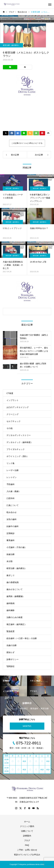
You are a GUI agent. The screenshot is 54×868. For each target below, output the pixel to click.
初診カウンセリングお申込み (27, 855)
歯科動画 (11, 603)
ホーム (27, 822)
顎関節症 (11, 666)
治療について (27, 831)
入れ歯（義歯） (14, 491)
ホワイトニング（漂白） (18, 456)
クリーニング (13, 414)
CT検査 (10, 393)
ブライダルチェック (16, 449)
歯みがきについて (15, 589)
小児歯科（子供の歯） (17, 547)
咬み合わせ (12, 512)
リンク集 (11, 463)
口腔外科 (11, 498)
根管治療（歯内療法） (12, 45)
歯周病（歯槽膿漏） (16, 596)
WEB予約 (27, 726)
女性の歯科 (12, 519)
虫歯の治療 (12, 645)
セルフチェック (14, 421)
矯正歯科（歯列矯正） (17, 624)
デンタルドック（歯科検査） (20, 442)
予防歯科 (11, 484)
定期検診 (11, 533)
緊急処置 (11, 631)
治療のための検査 (15, 617)
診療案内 (27, 836)
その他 (10, 428)
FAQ (27, 845)
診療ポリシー (13, 659)
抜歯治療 (11, 554)
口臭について (13, 505)
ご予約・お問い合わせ (27, 850)
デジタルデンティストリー (19, 435)
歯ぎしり (11, 575)
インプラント (13, 400)
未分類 (10, 561)
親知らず (11, 652)
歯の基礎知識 (13, 582)
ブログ (27, 840)
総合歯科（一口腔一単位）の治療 (22, 638)
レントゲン (12, 477)
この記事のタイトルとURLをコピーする (27, 143)
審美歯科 (11, 540)
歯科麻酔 (11, 610)
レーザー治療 (13, 470)
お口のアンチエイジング (18, 407)
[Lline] (10, 67)
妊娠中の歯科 (13, 526)
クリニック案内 (27, 826)
